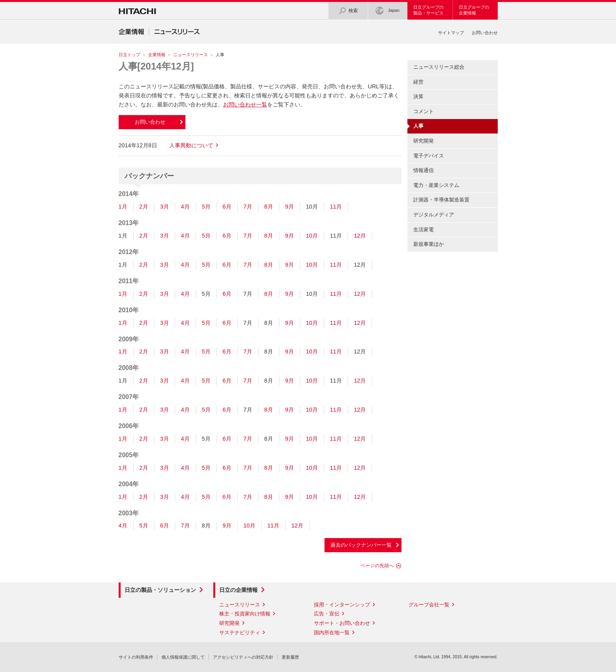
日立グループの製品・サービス (428, 10)
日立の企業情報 (238, 590)
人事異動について (191, 145)
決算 (418, 96)
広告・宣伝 (327, 614)
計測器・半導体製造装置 (441, 200)
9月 (290, 207)
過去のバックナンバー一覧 (361, 545)
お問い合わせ (485, 33)
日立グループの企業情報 (474, 10)
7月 (248, 207)
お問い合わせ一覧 (245, 104)
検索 (348, 11)
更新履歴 (290, 657)
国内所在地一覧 (332, 633)
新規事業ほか (429, 244)
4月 (185, 207)
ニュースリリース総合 (439, 67)
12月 (360, 236)
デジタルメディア (434, 215)
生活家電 (423, 230)
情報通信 (423, 170)
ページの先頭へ (377, 566)
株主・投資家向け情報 (245, 614)
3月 (165, 207)
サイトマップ (451, 33)
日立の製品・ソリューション (160, 590)
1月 (123, 207)
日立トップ (129, 55)
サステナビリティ (240, 633)
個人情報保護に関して (183, 657)
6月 (227, 207)
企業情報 (157, 55)
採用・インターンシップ (342, 605)
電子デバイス (429, 156)
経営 (418, 82)
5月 (206, 207)
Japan (387, 11)
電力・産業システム (436, 185)
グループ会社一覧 (429, 605)
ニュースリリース (191, 55)
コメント (423, 111)
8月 (269, 207)
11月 (336, 207)
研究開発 (423, 141)
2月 (144, 207)
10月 (312, 236)
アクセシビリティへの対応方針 (243, 657)
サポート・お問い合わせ (342, 623)
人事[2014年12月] (156, 66)
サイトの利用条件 (136, 657)
